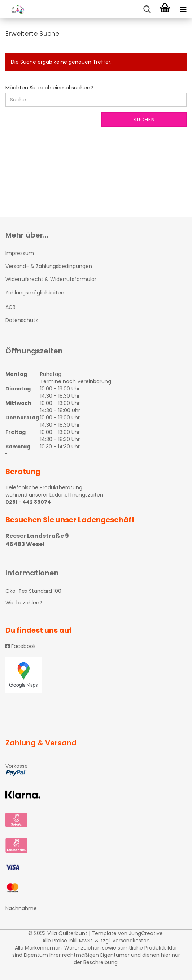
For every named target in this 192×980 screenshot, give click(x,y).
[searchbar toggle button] (147, 9)
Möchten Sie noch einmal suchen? (49, 88)
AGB (10, 307)
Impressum (20, 253)
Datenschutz (22, 320)
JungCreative (146, 933)
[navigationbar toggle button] (183, 9)
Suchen (144, 120)
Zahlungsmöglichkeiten (35, 293)
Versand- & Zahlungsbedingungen (49, 266)
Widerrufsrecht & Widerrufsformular (51, 279)
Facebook (21, 646)
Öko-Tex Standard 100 (33, 591)
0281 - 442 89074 (28, 502)
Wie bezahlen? (24, 603)
